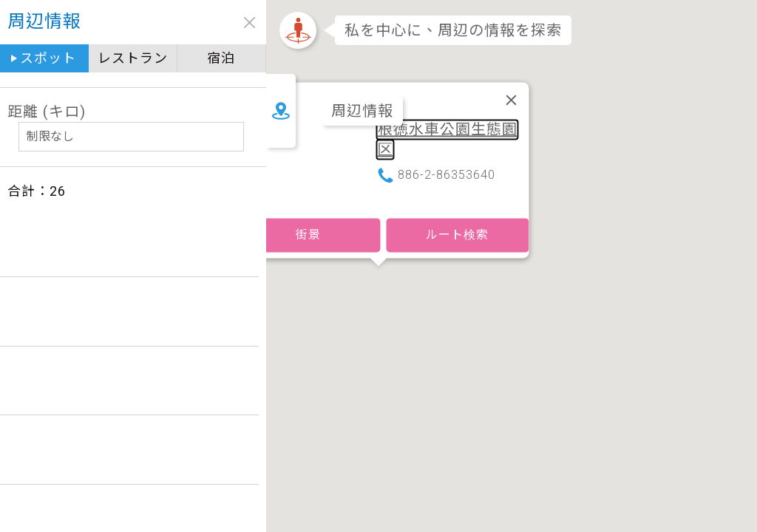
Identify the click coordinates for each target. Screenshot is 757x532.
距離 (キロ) (47, 112)
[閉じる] (512, 66)
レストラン (133, 58)
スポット (48, 58)
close (249, 23)
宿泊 (221, 58)
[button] (378, 249)
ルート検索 (457, 201)
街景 (308, 201)
